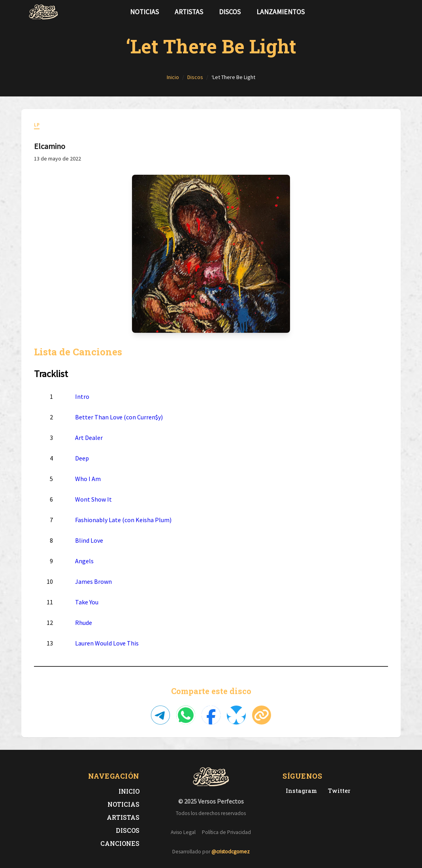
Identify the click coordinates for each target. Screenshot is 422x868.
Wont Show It (93, 499)
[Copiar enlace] (262, 715)
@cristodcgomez (231, 852)
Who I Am (88, 479)
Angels (84, 561)
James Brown (93, 581)
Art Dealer (89, 438)
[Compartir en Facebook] (211, 715)
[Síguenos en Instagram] (391, 12)
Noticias (144, 12)
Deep (82, 458)
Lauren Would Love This (107, 643)
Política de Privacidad (226, 832)
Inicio (129, 791)
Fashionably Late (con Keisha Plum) (123, 520)
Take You (87, 602)
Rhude (84, 623)
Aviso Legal (183, 832)
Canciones (120, 843)
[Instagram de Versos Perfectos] (300, 791)
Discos (230, 12)
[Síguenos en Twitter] (379, 12)
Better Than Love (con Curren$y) (119, 417)
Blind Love (89, 540)
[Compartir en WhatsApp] (186, 715)
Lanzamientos (281, 12)
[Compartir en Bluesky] (236, 715)
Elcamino (50, 146)
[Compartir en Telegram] (160, 715)
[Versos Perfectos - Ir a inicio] (43, 12)
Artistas (189, 12)
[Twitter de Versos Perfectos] (338, 791)
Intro (82, 396)
